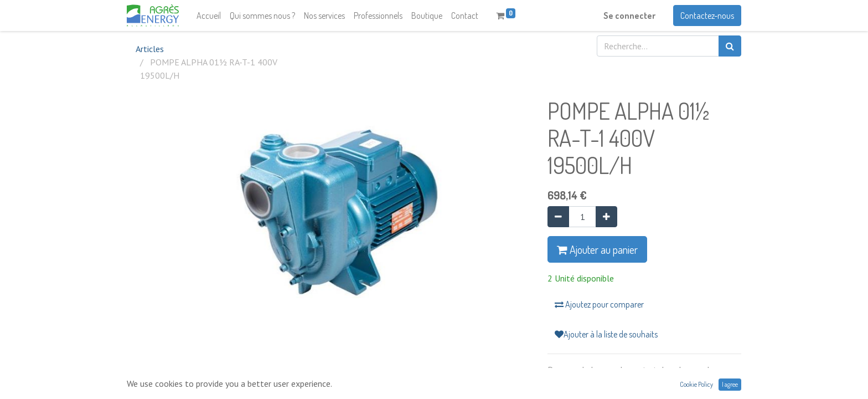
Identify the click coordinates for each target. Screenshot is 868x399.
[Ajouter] (606, 217)
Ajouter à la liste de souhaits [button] (606, 334)
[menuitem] (209, 16)
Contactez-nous (707, 16)
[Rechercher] (730, 46)
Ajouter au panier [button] (597, 249)
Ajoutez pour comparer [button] (599, 304)
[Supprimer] (558, 217)
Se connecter (629, 16)
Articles (150, 49)
